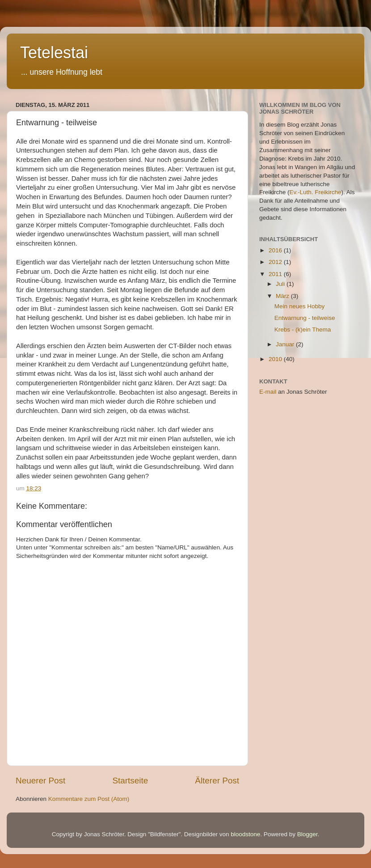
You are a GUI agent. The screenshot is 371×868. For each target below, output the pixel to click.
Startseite (130, 781)
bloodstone (245, 834)
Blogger (308, 834)
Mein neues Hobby (300, 306)
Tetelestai (54, 53)
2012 (276, 262)
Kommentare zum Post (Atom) (89, 799)
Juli (281, 284)
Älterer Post (217, 781)
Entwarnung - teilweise (305, 318)
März (283, 296)
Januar (286, 344)
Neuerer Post (40, 781)
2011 (276, 274)
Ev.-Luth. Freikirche (316, 192)
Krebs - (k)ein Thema (303, 330)
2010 (276, 359)
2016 (276, 250)
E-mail (268, 392)
